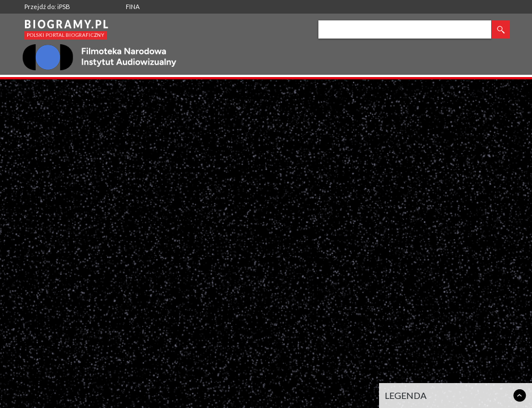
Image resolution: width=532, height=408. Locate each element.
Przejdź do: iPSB (47, 7)
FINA (133, 7)
